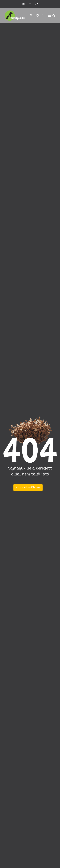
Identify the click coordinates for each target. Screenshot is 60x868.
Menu (50, 16)
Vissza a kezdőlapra (28, 488)
